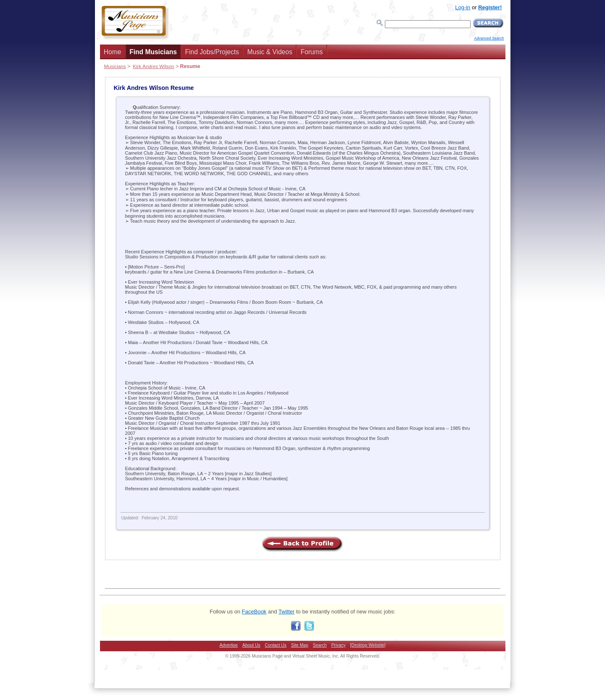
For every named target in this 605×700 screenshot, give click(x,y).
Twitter (287, 612)
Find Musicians (153, 52)
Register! (490, 7)
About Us (251, 645)
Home (113, 52)
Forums (312, 52)
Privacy (338, 645)
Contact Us (275, 645)
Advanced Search (489, 38)
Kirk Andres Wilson (153, 66)
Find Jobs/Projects (212, 52)
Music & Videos (270, 52)
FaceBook (254, 612)
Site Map (300, 645)
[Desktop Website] (368, 645)
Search (320, 645)
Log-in (463, 7)
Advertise (229, 645)
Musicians (115, 66)
